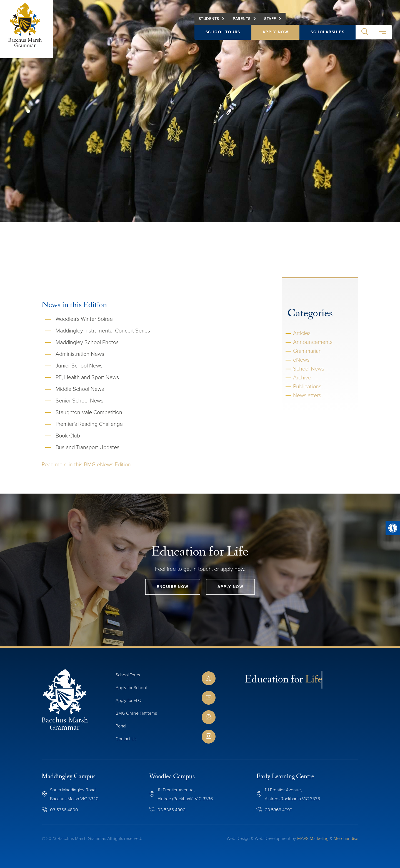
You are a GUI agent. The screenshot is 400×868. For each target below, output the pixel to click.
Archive (302, 377)
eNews (301, 360)
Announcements (313, 342)
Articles (302, 333)
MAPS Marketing (313, 838)
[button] (365, 32)
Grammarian (307, 351)
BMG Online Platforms (136, 713)
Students (209, 19)
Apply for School (131, 688)
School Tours (223, 32)
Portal (121, 726)
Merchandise (346, 838)
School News (309, 369)
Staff (270, 19)
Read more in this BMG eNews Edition (86, 464)
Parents (242, 19)
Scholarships (327, 32)
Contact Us (126, 739)
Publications (307, 386)
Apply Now (276, 32)
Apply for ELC (128, 700)
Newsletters (307, 395)
